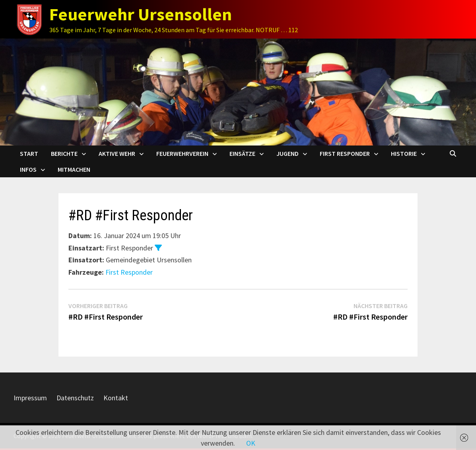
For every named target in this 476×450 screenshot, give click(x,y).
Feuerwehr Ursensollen (141, 14)
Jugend (288, 153)
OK (251, 443)
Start (29, 153)
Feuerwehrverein (182, 153)
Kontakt (116, 398)
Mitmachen (74, 169)
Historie (404, 153)
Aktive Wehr (117, 153)
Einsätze (242, 153)
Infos (28, 169)
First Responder (345, 153)
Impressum (30, 398)
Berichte (64, 153)
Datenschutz (75, 398)
